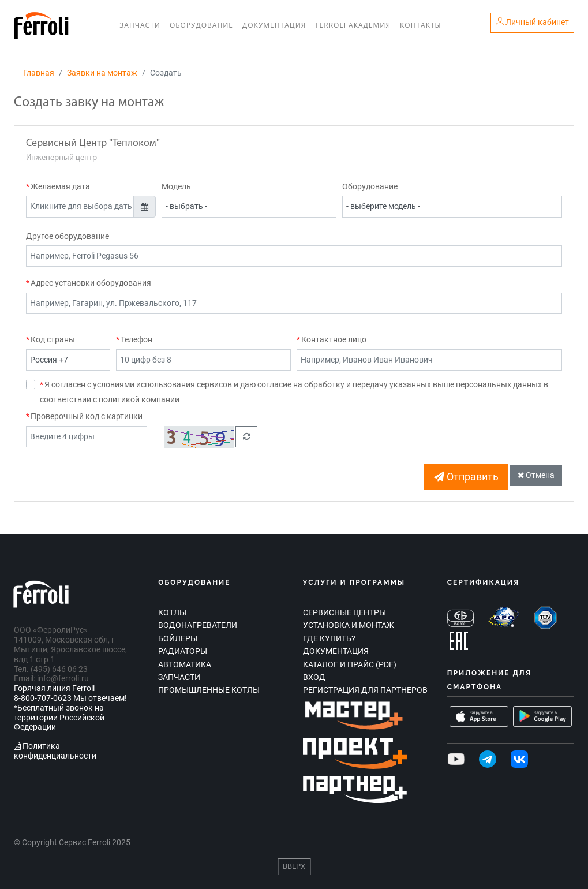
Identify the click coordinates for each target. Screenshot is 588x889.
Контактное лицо (334, 339)
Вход (314, 677)
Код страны (53, 339)
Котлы (172, 612)
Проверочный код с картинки (87, 416)
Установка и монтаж (349, 625)
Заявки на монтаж (102, 73)
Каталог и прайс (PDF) (350, 664)
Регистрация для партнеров (365, 690)
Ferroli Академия (353, 25)
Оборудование (201, 25)
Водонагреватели (198, 625)
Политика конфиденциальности (55, 751)
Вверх (294, 866)
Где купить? (329, 638)
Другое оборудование (68, 236)
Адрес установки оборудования (91, 283)
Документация (274, 25)
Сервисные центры (344, 612)
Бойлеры (178, 638)
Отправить (466, 477)
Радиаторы (183, 651)
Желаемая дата (60, 186)
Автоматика (185, 664)
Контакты (421, 25)
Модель (176, 186)
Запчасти (140, 25)
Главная (39, 73)
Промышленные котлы (209, 690)
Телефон (136, 339)
